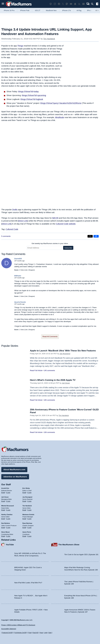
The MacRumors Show (69, 545)
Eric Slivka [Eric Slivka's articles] (26, 488)
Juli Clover (66, 383)
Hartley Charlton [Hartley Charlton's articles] (7, 515)
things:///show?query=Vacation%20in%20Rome (61, 103)
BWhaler (18, 276)
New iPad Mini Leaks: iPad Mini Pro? (28, 583)
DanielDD (18, 259)
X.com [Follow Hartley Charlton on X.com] (8, 519)
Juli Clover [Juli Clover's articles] (5, 497)
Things (20, 46)
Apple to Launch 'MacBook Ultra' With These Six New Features (63, 351)
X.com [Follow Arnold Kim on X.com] (8, 492)
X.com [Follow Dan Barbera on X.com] (8, 527)
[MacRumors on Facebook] (59, 4)
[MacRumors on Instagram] (55, 4)
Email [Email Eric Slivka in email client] (24, 492)
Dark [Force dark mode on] (50, 633)
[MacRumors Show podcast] (51, 4)
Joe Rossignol (65, 354)
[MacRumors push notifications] (75, 4)
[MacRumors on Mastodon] (67, 4)
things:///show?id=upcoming (34, 95)
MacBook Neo (51, 10)
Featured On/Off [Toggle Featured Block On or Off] (7, 633)
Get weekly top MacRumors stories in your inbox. (50, 243)
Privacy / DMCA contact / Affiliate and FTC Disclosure (18, 625)
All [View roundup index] (97, 10)
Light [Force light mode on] (46, 633)
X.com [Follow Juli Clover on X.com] (8, 501)
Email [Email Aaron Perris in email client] (24, 536)
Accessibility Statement (9, 629)
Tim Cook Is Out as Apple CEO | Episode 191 (81, 555)
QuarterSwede (20, 302)
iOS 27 (38, 10)
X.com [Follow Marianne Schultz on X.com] (29, 519)
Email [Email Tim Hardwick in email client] (24, 510)
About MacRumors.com (14, 469)
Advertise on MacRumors (15, 477)
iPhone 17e (67, 10)
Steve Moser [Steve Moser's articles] (6, 532)
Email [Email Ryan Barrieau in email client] (24, 527)
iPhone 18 (91, 10)
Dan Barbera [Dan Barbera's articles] (6, 523)
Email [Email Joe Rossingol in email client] (24, 501)
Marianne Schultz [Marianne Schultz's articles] (28, 515)
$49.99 (55, 218)
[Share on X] (90, 236)
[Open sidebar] (97, 4)
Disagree (32, 270)
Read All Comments (50, 337)
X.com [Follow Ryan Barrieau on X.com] (29, 527)
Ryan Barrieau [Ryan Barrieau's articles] (27, 523)
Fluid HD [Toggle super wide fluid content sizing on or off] (35, 633)
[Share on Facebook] (96, 236)
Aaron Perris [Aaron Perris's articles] (27, 532)
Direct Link (23, 221)
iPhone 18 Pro (9, 10)
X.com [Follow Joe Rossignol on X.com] (29, 501)
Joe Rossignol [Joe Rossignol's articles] (27, 497)
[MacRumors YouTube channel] (71, 4)
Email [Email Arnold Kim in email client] (3, 492)
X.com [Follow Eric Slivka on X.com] (29, 492)
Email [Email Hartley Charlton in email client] (3, 519)
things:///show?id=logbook (32, 99)
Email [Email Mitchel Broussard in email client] (3, 510)
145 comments (49, 370)
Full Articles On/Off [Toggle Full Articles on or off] (20, 633)
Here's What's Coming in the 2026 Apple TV (53, 380)
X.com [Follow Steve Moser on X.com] (8, 536)
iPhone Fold (25, 10)
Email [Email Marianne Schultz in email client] (24, 519)
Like (26, 270)
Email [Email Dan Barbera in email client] (3, 527)
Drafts (15, 210)
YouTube (10, 545)
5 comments (6, 236)
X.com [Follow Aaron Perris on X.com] (29, 536)
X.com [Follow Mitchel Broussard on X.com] (8, 510)
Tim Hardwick (49, 39)
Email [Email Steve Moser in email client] (3, 536)
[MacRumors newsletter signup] (83, 4)
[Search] (93, 4)
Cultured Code (12, 229)
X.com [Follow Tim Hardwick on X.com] (29, 510)
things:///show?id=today (28, 91)
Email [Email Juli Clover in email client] (3, 501)
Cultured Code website (66, 224)
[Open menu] (3, 4)
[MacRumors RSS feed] (79, 4)
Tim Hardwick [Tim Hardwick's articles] (27, 506)
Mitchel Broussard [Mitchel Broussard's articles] (8, 506)
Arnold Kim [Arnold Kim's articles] (5, 488)
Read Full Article (36, 370)
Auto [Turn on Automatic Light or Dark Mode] (42, 633)
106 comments (49, 432)
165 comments (49, 400)
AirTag (79, 10)
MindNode (60, 117)
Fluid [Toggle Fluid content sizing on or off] (30, 633)
